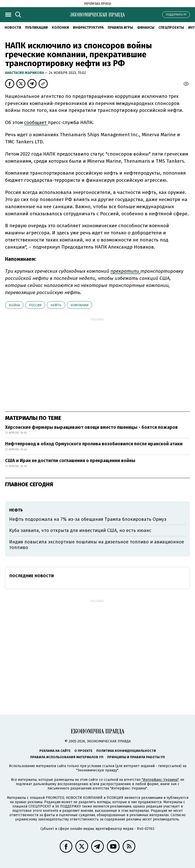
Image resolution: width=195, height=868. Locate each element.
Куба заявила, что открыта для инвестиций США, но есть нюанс (80, 530)
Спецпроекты (171, 28)
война (14, 305)
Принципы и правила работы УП (136, 757)
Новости (13, 28)
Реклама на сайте (55, 751)
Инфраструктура (88, 28)
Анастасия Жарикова (25, 73)
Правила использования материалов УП (67, 757)
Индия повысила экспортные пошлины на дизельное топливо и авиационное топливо (97, 545)
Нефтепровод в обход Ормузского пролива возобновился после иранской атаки (94, 444)
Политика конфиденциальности (126, 751)
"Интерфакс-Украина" (160, 780)
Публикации (36, 28)
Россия (35, 305)
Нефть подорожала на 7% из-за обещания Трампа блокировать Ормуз (88, 519)
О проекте (83, 751)
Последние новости (32, 576)
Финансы (146, 28)
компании (79, 305)
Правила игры (120, 28)
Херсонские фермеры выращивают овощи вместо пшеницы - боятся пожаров (91, 427)
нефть (56, 305)
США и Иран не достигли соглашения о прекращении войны (70, 461)
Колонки (60, 28)
